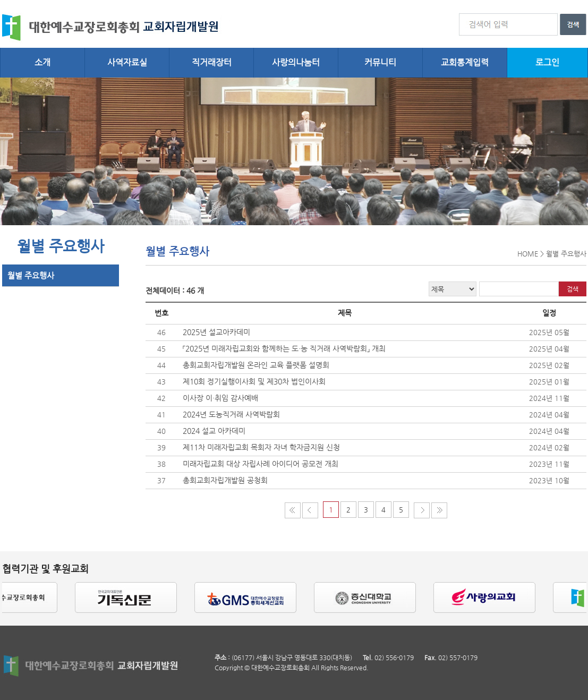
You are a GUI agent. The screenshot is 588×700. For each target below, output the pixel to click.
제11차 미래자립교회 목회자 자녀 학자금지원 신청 (261, 447)
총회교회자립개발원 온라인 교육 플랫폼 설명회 (256, 365)
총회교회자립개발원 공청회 (225, 480)
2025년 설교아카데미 (216, 332)
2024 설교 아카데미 (214, 431)
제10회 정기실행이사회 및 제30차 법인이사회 (254, 381)
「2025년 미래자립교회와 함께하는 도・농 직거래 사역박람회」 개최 (284, 348)
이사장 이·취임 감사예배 (220, 398)
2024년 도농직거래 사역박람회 (231, 414)
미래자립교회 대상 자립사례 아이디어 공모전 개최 (261, 464)
